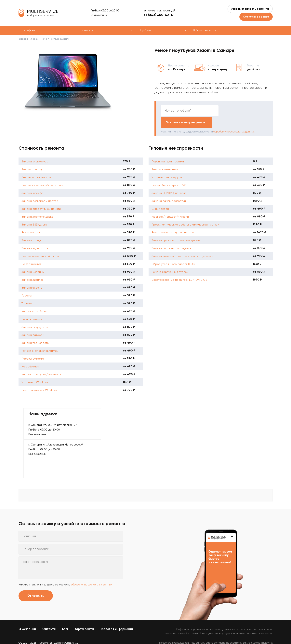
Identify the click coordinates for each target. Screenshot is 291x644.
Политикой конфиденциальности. (252, 634)
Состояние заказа (256, 17)
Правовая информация (117, 617)
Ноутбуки (145, 30)
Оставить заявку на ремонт (244, 111)
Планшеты (86, 30)
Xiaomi (34, 39)
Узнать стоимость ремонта (250, 9)
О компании (27, 617)
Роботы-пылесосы (205, 30)
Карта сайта (84, 617)
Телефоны (29, 30)
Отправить (36, 584)
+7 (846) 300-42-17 (159, 15)
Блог (65, 617)
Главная (23, 39)
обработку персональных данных (234, 120)
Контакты (49, 617)
